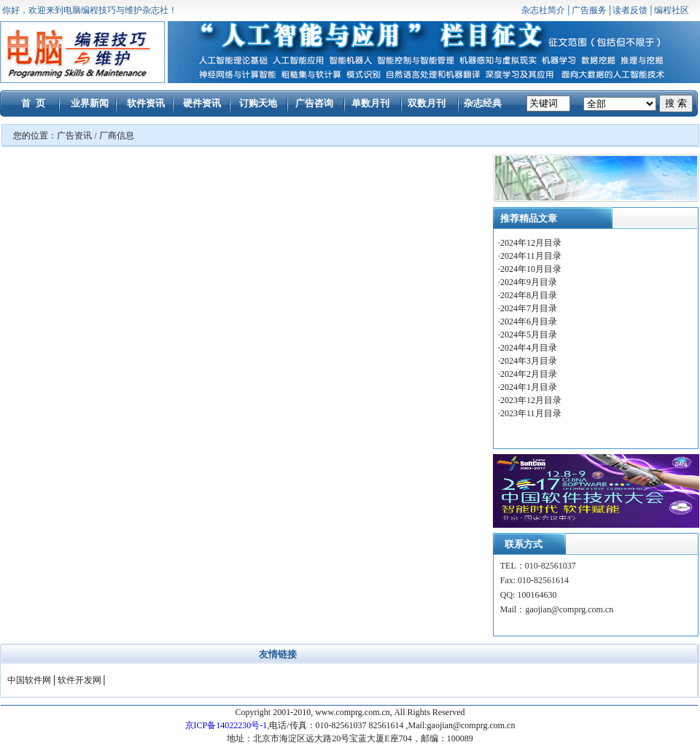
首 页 (33, 103)
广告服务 (589, 10)
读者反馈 (630, 10)
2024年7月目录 (530, 308)
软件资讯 (146, 103)
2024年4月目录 (530, 348)
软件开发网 (79, 680)
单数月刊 (370, 103)
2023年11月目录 (531, 413)
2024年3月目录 (530, 361)
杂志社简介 (543, 10)
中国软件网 (29, 680)
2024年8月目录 (530, 295)
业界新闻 (90, 103)
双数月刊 (427, 103)
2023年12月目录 (531, 400)
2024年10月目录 (532, 269)
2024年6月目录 (530, 321)
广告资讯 (74, 136)
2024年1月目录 (529, 387)
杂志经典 (483, 103)
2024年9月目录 (530, 282)
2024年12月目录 (532, 243)
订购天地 (258, 103)
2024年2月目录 (530, 374)
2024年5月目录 (530, 335)
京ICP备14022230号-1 (226, 725)
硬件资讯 (202, 103)
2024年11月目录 (532, 256)
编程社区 (672, 10)
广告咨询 (314, 103)
